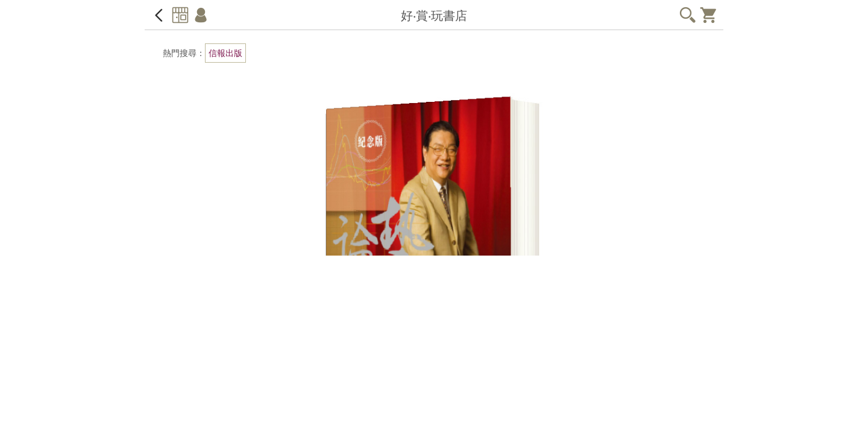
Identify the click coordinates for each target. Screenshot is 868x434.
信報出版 (225, 53)
